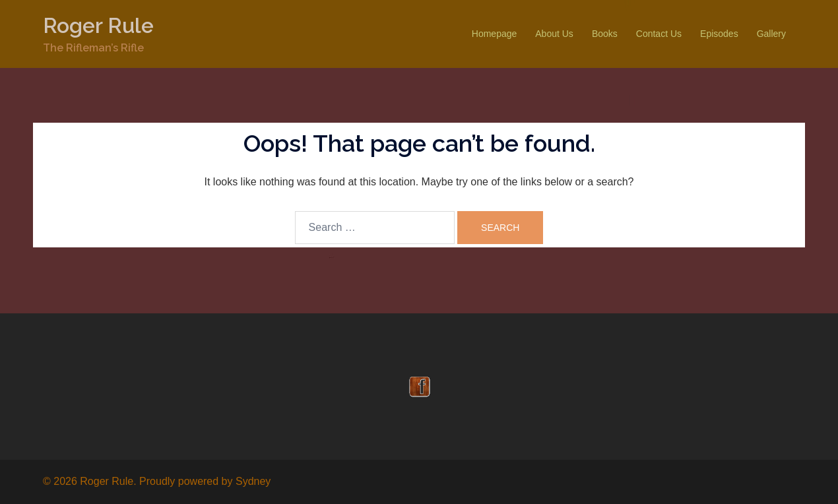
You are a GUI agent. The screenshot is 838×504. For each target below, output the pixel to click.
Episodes (719, 34)
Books (605, 34)
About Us (554, 34)
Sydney (253, 481)
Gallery (771, 34)
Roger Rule (98, 25)
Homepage (495, 34)
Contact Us (659, 34)
